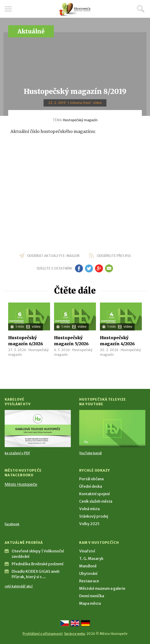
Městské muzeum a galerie (102, 588)
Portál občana (91, 479)
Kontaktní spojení (94, 494)
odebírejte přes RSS (114, 256)
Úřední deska (91, 486)
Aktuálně (31, 31)
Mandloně (88, 566)
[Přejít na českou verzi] (65, 623)
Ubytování (88, 573)
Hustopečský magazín (80, 120)
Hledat (141, 9)
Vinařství (87, 551)
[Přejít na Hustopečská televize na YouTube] (112, 429)
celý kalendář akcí (19, 586)
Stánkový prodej (94, 516)
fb (79, 268)
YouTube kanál (90, 453)
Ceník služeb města (96, 501)
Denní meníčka (92, 596)
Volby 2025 (89, 524)
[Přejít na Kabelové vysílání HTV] (38, 429)
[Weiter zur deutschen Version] (85, 623)
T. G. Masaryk (91, 559)
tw (89, 268)
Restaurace (89, 581)
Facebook (12, 524)
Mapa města (90, 603)
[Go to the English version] (75, 623)
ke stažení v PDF (17, 453)
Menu (8, 9)
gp (99, 268)
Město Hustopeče (21, 484)
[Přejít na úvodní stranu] (75, 9)
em (109, 268)
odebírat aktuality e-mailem (53, 256)
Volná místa (89, 509)
